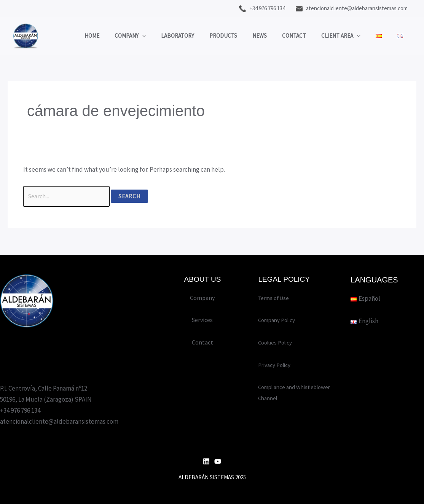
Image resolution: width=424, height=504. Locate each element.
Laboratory (162, 34)
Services (202, 320)
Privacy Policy (277, 365)
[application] (123, 34)
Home (69, 34)
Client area (341, 34)
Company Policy (280, 320)
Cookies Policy (278, 342)
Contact (290, 34)
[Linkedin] (206, 461)
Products (212, 34)
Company (111, 34)
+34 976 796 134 (262, 8)
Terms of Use (276, 298)
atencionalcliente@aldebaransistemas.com (352, 8)
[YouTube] (218, 461)
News (252, 34)
